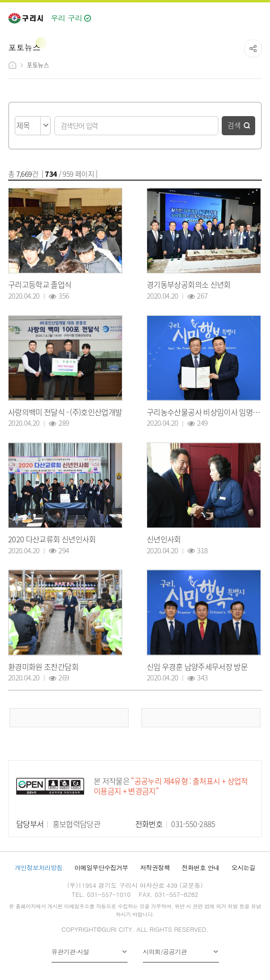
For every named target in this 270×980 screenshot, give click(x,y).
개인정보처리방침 (39, 867)
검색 (234, 125)
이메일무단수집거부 (101, 867)
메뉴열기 (255, 16)
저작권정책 (155, 867)
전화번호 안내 (200, 867)
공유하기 (253, 48)
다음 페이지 (201, 718)
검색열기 (235, 15)
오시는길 (243, 867)
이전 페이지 (69, 718)
